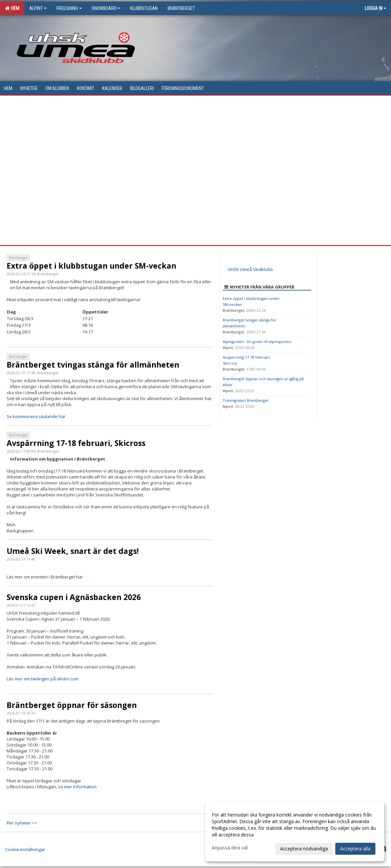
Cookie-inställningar (25, 849)
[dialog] (295, 831)
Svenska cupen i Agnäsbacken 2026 (74, 597)
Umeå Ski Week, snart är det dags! (73, 551)
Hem (12, 8)
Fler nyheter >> (22, 823)
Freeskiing (69, 8)
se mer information (77, 787)
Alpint (38, 8)
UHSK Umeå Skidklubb (250, 269)
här (79, 577)
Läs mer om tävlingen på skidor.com (43, 679)
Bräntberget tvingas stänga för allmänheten (93, 365)
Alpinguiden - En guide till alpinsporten (257, 342)
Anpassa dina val (230, 848)
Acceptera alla (355, 849)
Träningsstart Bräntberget (246, 400)
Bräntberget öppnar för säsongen (72, 705)
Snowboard (106, 8)
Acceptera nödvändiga (304, 849)
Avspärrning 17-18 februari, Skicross (76, 443)
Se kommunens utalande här (36, 416)
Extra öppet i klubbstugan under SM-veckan (91, 266)
